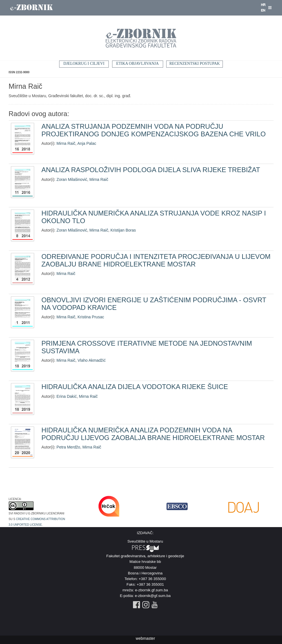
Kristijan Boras (123, 230)
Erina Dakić (67, 396)
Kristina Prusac (91, 317)
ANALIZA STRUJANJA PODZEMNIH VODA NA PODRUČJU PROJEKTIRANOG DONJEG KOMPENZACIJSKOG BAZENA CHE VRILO (154, 130)
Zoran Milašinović (72, 179)
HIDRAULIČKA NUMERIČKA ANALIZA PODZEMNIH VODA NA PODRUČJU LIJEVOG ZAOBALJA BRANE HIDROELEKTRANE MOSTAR (153, 434)
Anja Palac (87, 143)
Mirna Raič (66, 143)
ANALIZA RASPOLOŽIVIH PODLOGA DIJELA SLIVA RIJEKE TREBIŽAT (151, 170)
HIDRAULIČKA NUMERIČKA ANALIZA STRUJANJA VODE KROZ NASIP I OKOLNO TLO (154, 217)
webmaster (145, 638)
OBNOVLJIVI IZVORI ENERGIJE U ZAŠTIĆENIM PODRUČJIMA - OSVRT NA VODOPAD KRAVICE (154, 304)
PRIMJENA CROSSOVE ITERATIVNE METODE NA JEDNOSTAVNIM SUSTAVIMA (147, 347)
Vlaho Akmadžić (92, 360)
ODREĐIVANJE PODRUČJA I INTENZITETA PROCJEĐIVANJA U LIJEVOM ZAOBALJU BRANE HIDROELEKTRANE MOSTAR (156, 260)
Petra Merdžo (68, 447)
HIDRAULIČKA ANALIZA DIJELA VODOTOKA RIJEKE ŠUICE (135, 387)
